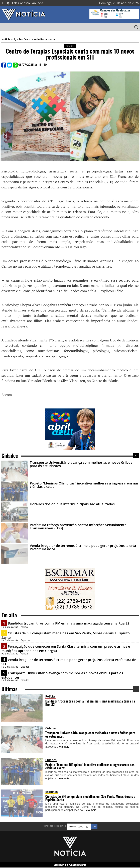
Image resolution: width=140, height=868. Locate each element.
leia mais (64, 747)
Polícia (50, 696)
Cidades (51, 728)
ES (4, 3)
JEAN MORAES (80, 865)
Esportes (51, 792)
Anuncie (38, 3)
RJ (8, 3)
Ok (94, 827)
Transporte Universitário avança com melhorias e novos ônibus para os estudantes (81, 464)
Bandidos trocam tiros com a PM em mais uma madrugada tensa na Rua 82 (68, 623)
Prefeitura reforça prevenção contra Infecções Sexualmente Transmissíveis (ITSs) (78, 526)
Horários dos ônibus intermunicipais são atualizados (72, 504)
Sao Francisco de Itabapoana (37, 39)
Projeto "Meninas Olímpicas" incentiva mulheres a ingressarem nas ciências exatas (84, 485)
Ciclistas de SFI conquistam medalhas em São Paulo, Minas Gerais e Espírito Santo (65, 635)
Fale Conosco (21, 3)
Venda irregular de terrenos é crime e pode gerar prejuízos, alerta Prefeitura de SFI (83, 547)
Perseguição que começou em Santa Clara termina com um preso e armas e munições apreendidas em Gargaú (66, 648)
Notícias (7, 39)
